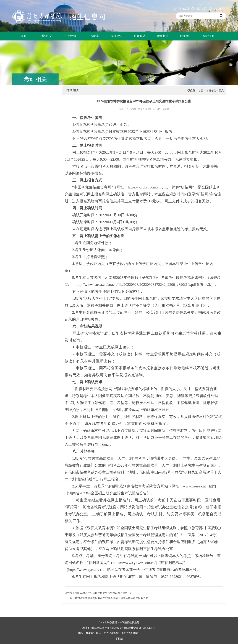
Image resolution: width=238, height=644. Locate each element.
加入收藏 (216, 9)
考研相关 (163, 36)
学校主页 (182, 9)
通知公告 (47, 36)
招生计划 (70, 36)
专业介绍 (116, 36)
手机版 (119, 639)
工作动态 (93, 36)
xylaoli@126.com (150, 633)
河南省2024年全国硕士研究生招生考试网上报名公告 (104, 593)
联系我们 (186, 36)
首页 (24, 36)
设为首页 (199, 9)
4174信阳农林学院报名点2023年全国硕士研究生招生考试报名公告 (111, 598)
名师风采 (140, 36)
